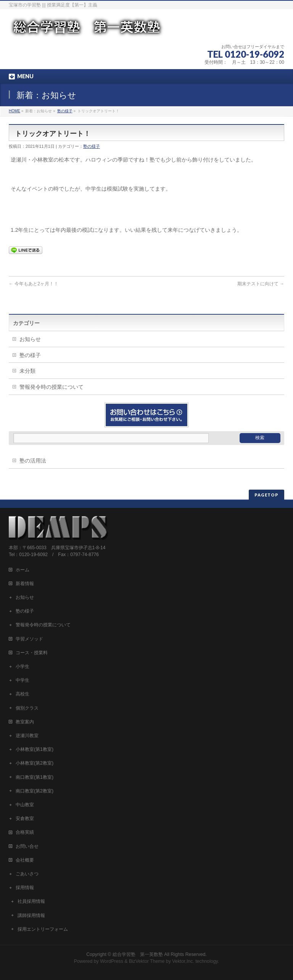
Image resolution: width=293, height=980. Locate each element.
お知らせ (30, 339)
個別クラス (27, 708)
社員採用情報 (31, 901)
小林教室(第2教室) (35, 763)
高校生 (23, 694)
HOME (14, 111)
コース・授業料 (32, 653)
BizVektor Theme (147, 961)
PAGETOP (266, 495)
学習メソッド (29, 639)
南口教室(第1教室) (35, 777)
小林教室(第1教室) (35, 749)
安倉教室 (25, 818)
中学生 (23, 680)
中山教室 (25, 805)
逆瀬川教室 (27, 736)
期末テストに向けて (261, 284)
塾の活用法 (33, 461)
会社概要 (25, 860)
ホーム (23, 570)
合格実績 (25, 832)
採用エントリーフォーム (43, 929)
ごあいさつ (27, 874)
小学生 (23, 666)
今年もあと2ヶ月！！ (34, 284)
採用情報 (25, 888)
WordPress (112, 961)
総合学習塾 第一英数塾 (138, 954)
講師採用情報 (31, 915)
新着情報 (25, 584)
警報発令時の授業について (52, 387)
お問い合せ (27, 846)
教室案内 (25, 722)
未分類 (27, 371)
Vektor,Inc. (183, 961)
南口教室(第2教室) (35, 791)
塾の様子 (65, 111)
